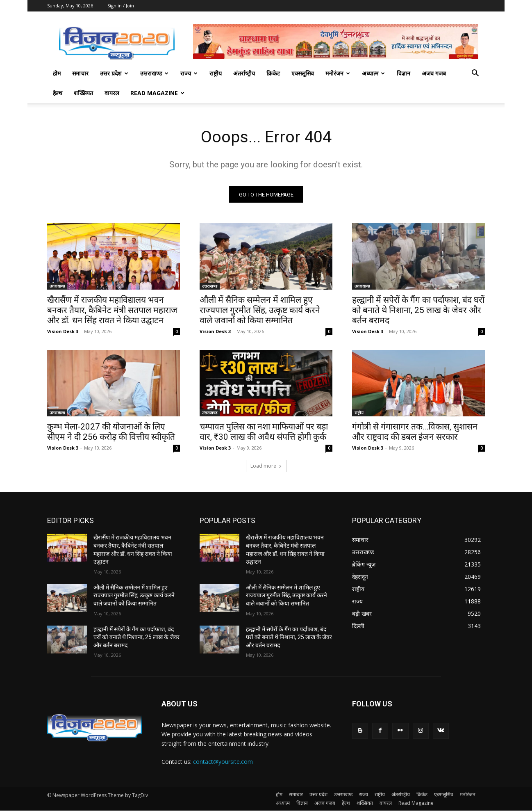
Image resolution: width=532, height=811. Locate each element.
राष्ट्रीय (216, 73)
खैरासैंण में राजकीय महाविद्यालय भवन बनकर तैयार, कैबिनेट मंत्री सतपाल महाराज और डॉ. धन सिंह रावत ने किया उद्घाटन (112, 311)
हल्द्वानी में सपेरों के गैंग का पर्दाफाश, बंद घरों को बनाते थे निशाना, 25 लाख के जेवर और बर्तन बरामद (418, 311)
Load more (266, 466)
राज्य (189, 73)
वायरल (112, 93)
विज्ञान (404, 73)
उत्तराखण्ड (154, 73)
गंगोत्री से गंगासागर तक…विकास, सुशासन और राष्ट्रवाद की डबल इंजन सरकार (415, 432)
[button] (475, 74)
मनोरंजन (338, 73)
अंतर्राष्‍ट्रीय (244, 73)
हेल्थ (58, 93)
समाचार (80, 73)
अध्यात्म (373, 73)
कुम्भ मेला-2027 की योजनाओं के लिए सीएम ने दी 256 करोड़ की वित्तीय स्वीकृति (111, 432)
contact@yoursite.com (223, 762)
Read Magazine (157, 93)
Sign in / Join (121, 6)
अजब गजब (434, 73)
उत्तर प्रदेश (114, 73)
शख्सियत (83, 93)
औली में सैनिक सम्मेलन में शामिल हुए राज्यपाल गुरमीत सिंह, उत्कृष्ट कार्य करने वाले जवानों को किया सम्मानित (260, 311)
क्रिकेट (273, 73)
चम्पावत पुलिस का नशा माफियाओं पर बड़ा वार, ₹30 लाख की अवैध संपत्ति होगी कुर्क (264, 432)
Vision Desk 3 (63, 332)
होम (57, 73)
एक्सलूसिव (303, 73)
